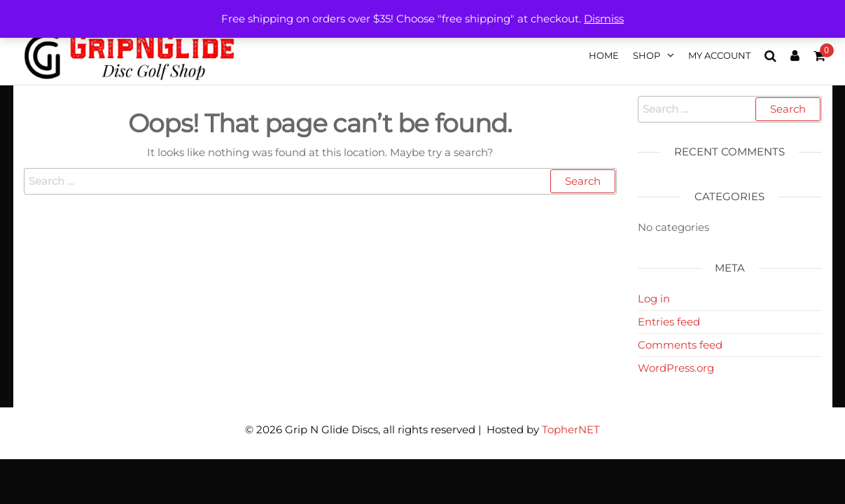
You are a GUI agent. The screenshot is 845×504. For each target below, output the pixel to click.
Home (604, 55)
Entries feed (669, 322)
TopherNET (571, 429)
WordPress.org (676, 368)
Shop (647, 55)
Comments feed (680, 345)
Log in (654, 299)
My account (719, 55)
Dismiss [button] (604, 19)
